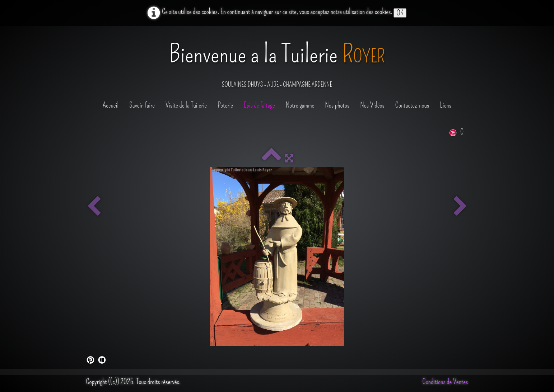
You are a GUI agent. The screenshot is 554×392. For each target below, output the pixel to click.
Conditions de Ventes (445, 382)
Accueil (111, 105)
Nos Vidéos (372, 105)
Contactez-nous (412, 105)
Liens (446, 105)
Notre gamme (300, 105)
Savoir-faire (142, 105)
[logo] (277, 61)
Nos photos (337, 105)
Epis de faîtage (259, 105)
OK (400, 13)
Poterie (225, 105)
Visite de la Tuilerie (186, 105)
